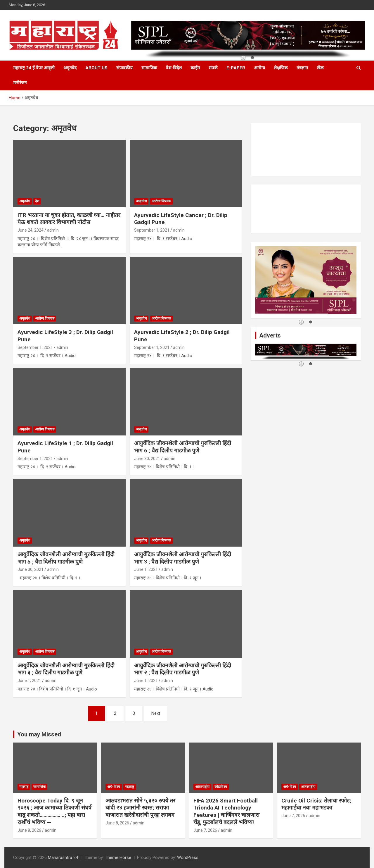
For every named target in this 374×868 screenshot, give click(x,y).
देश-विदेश (174, 68)
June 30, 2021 (147, 459)
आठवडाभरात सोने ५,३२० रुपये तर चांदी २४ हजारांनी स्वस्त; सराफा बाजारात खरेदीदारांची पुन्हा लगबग (140, 808)
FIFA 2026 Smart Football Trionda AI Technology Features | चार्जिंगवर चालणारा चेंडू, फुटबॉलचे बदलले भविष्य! (226, 811)
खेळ (320, 68)
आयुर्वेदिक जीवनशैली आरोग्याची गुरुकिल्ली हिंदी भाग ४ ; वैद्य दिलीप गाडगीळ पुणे (183, 558)
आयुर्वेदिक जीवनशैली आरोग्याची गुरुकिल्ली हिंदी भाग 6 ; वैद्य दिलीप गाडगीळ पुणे (183, 447)
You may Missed (39, 734)
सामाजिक (149, 68)
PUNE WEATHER (306, 149)
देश (37, 201)
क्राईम (195, 68)
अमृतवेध (25, 201)
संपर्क (213, 68)
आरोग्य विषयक (161, 201)
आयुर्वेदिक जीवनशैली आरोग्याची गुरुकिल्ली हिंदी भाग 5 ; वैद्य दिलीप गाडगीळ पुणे (66, 558)
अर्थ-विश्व (114, 787)
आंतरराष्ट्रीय (202, 787)
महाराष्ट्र (24, 787)
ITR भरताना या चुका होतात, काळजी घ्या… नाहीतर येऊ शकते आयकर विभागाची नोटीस (69, 219)
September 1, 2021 (152, 230)
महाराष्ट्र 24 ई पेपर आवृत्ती (34, 68)
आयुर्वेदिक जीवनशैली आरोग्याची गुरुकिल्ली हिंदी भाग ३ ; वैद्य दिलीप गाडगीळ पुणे (66, 669)
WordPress (188, 857)
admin (53, 230)
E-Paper (236, 68)
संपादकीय (124, 68)
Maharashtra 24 (63, 857)
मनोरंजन (20, 83)
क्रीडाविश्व (221, 787)
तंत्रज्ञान (302, 68)
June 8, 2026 (29, 830)
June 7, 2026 (205, 830)
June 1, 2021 (146, 569)
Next (156, 713)
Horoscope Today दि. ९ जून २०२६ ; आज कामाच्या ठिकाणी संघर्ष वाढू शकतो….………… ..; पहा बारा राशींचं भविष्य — (54, 811)
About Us (96, 68)
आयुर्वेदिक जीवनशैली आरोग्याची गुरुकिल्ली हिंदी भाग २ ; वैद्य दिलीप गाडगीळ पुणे (183, 669)
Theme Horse (118, 857)
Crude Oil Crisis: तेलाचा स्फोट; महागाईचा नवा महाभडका (316, 804)
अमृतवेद (70, 68)
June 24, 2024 (31, 230)
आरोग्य (259, 68)
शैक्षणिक (281, 68)
